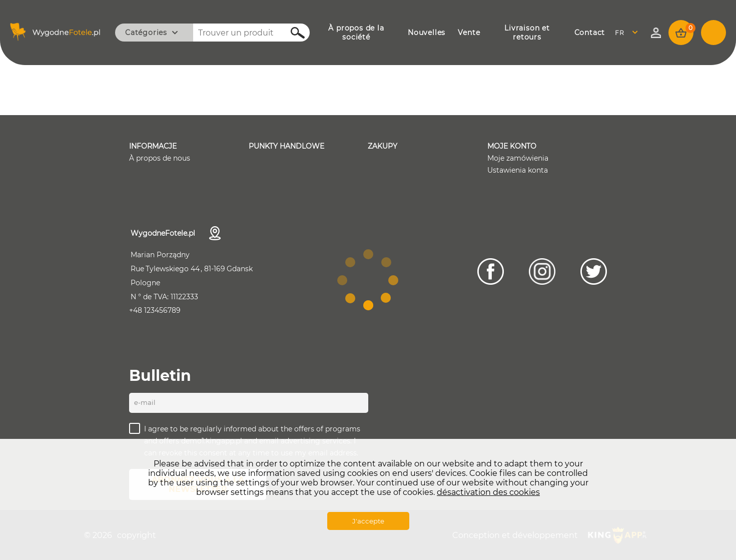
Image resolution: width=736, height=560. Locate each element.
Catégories (146, 33)
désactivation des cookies (488, 492)
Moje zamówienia (518, 158)
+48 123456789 (155, 310)
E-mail (145, 402)
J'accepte (368, 521)
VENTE (469, 33)
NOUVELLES (427, 33)
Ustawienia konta (518, 170)
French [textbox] (626, 33)
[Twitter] (594, 271)
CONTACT (590, 33)
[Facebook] (491, 271)
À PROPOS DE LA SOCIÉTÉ (356, 33)
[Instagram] (542, 271)
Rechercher (292, 33)
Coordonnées (215, 233)
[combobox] (629, 33)
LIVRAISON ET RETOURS (527, 33)
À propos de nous (160, 158)
